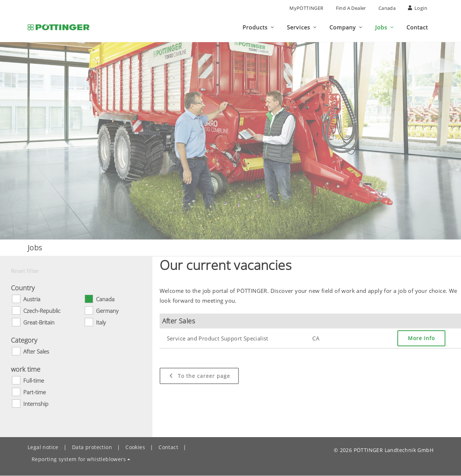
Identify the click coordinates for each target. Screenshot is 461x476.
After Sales (36, 352)
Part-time (35, 392)
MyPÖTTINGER (306, 8)
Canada (387, 8)
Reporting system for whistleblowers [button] (79, 459)
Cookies (135, 447)
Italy (101, 323)
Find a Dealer (351, 8)
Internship (36, 404)
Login (418, 8)
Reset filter (25, 271)
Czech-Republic (42, 311)
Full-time (34, 381)
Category (24, 340)
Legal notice (43, 447)
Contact (168, 447)
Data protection (92, 447)
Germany (107, 311)
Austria (32, 299)
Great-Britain (39, 323)
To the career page (199, 376)
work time (26, 370)
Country (23, 288)
